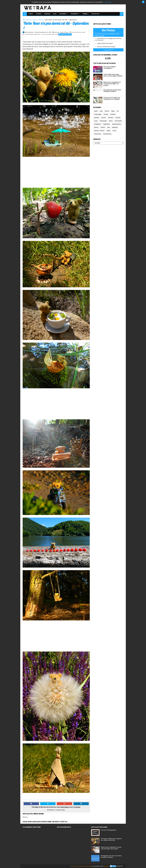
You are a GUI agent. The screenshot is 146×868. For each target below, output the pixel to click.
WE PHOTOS (96, 14)
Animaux (111, 118)
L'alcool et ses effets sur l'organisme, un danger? (112, 98)
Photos (41, 20)
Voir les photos (108, 50)
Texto (114, 131)
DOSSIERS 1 (63, 14)
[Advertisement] (56, 172)
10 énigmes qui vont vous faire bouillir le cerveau (111, 857)
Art (118, 111)
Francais (118, 118)
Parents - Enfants (99, 131)
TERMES (85, 14)
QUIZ (55, 14)
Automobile (118, 121)
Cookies (81, 866)
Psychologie (103, 121)
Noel (109, 127)
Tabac (108, 131)
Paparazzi (115, 127)
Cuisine (103, 127)
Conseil (106, 114)
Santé (96, 111)
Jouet (35, 20)
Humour (28, 20)
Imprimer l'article (66, 34)
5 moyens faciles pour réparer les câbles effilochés (111, 839)
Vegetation (107, 124)
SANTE (31, 14)
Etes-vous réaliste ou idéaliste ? (110, 68)
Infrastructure (107, 134)
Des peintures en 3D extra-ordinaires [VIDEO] (113, 91)
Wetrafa (106, 866)
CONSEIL (39, 14)
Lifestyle (97, 118)
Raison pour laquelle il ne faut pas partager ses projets (112, 84)
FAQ (76, 866)
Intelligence (98, 124)
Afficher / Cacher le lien (56, 810)
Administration (117, 124)
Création (113, 114)
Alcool (111, 121)
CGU (72, 866)
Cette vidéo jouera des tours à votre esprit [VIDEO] (113, 75)
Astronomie (98, 134)
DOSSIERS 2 (74, 14)
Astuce (96, 127)
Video (113, 111)
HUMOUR (47, 14)
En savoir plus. (107, 2)
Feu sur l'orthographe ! (109, 830)
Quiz (101, 111)
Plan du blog (88, 866)
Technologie (98, 114)
